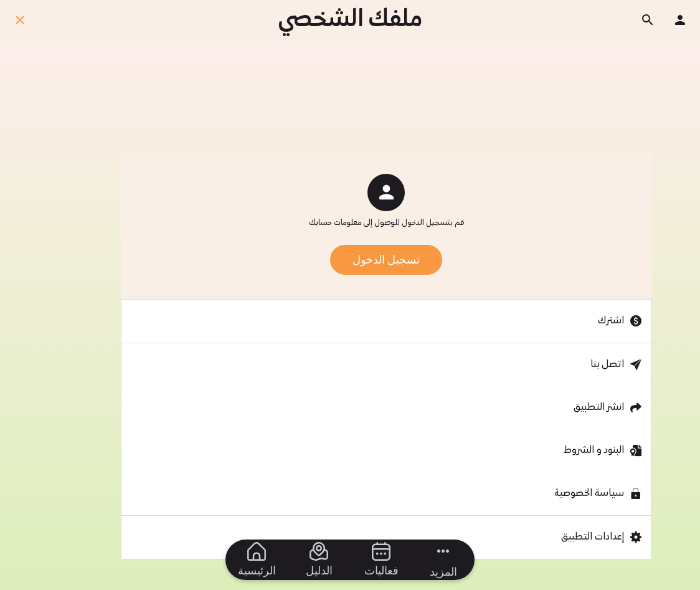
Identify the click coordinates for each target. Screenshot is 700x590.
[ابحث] (648, 20)
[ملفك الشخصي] (680, 20)
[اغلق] (20, 20)
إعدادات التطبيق (593, 537)
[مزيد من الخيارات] (443, 560)
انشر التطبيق (599, 407)
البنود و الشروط (594, 450)
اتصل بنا (607, 364)
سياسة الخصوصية (589, 493)
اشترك (611, 321)
